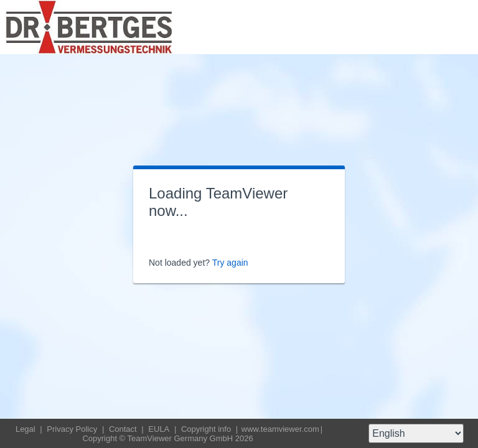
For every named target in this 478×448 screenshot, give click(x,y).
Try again (230, 263)
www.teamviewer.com (280, 429)
